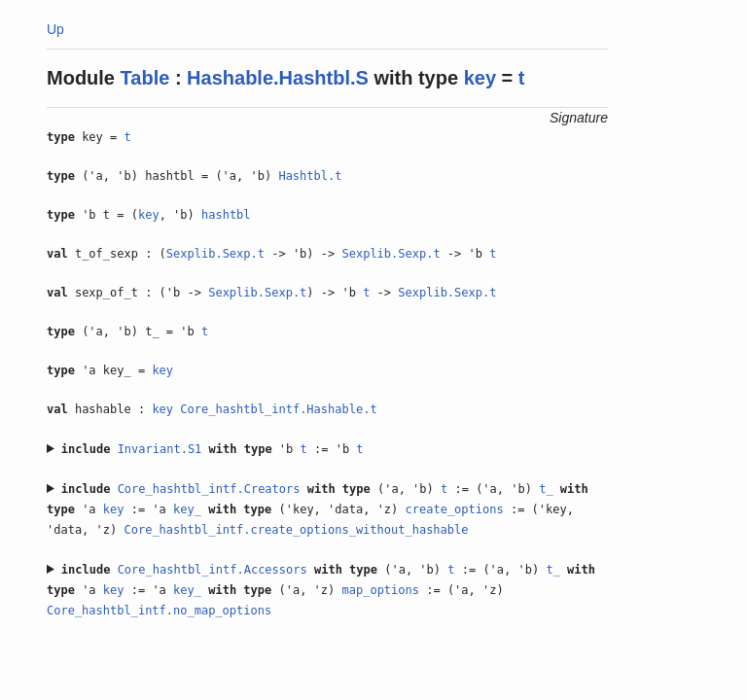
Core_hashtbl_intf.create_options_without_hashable (296, 530)
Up (55, 29)
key (480, 78)
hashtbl (226, 215)
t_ (546, 489)
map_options (381, 590)
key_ (187, 509)
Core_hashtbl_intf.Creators (209, 489)
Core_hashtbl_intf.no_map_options (159, 611)
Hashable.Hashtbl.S (278, 78)
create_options (455, 509)
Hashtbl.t (310, 176)
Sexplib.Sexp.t (215, 254)
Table (145, 78)
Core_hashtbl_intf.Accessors (213, 570)
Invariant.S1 (160, 449)
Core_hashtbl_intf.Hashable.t (278, 409)
